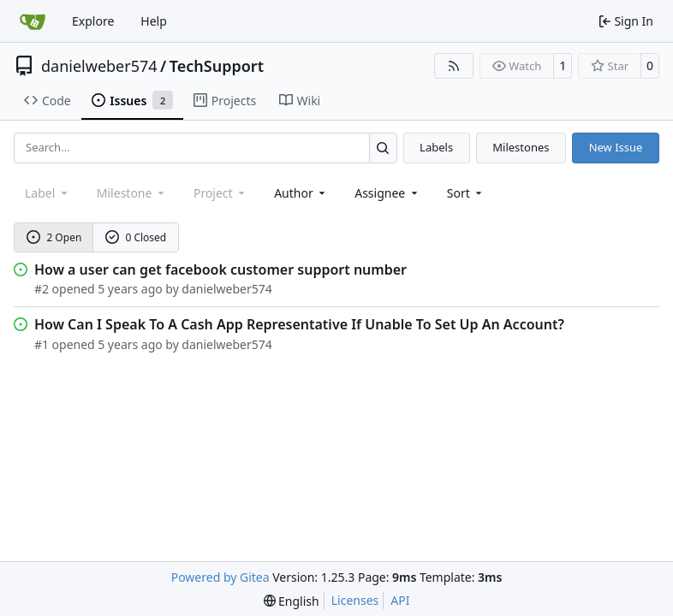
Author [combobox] (301, 193)
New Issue (616, 147)
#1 (42, 344)
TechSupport (217, 66)
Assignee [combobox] (387, 193)
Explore (93, 21)
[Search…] (383, 148)
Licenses (355, 600)
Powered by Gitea (220, 577)
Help (154, 21)
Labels (436, 147)
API (400, 600)
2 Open (54, 237)
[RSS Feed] (454, 66)
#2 (42, 289)
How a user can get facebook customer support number (220, 269)
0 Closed (136, 237)
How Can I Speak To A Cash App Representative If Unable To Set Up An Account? (299, 324)
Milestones (521, 147)
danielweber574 (99, 66)
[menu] (466, 193)
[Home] (33, 21)
